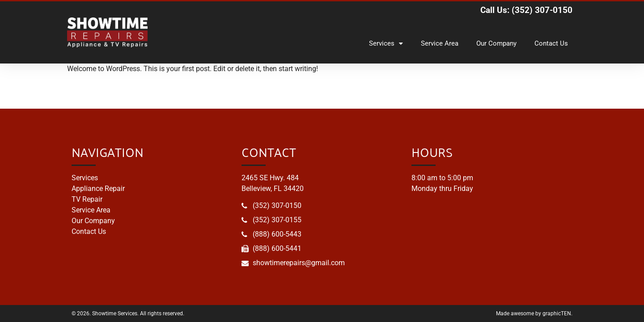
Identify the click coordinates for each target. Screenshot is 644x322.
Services (386, 44)
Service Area (440, 43)
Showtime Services (115, 314)
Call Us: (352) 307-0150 (526, 10)
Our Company (496, 43)
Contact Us (551, 43)
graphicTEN (557, 314)
